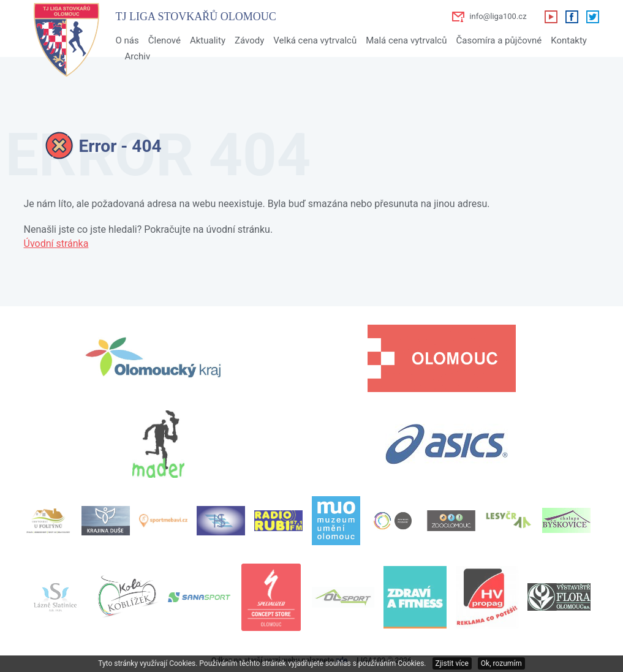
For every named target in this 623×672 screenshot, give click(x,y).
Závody (249, 40)
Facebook (572, 17)
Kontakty (569, 40)
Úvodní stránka (56, 244)
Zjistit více (452, 663)
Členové (164, 40)
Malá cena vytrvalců (406, 40)
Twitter (592, 17)
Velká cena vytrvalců (315, 40)
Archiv (138, 56)
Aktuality (208, 40)
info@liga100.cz (498, 16)
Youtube (551, 17)
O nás (127, 40)
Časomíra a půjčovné (499, 40)
